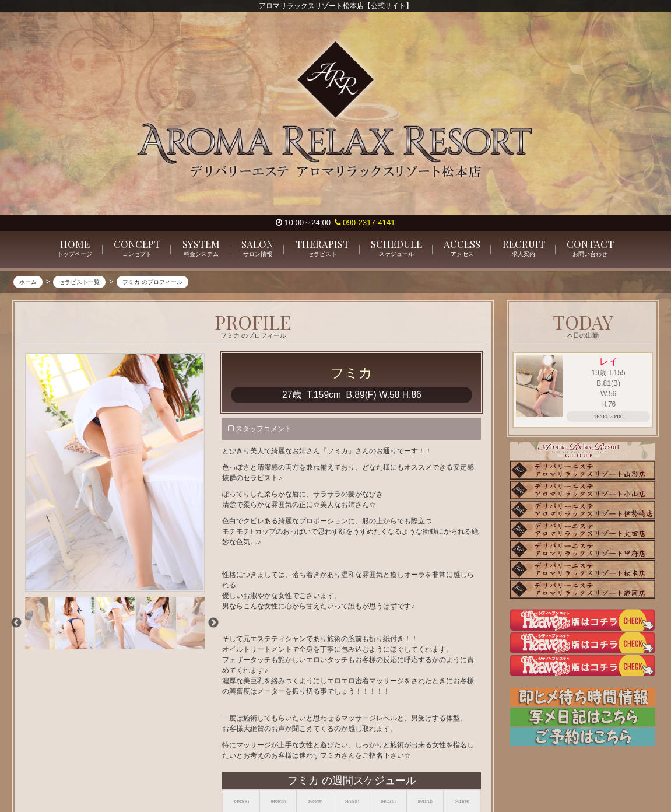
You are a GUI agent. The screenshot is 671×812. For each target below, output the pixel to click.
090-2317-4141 (365, 223)
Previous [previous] (16, 623)
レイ (609, 361)
